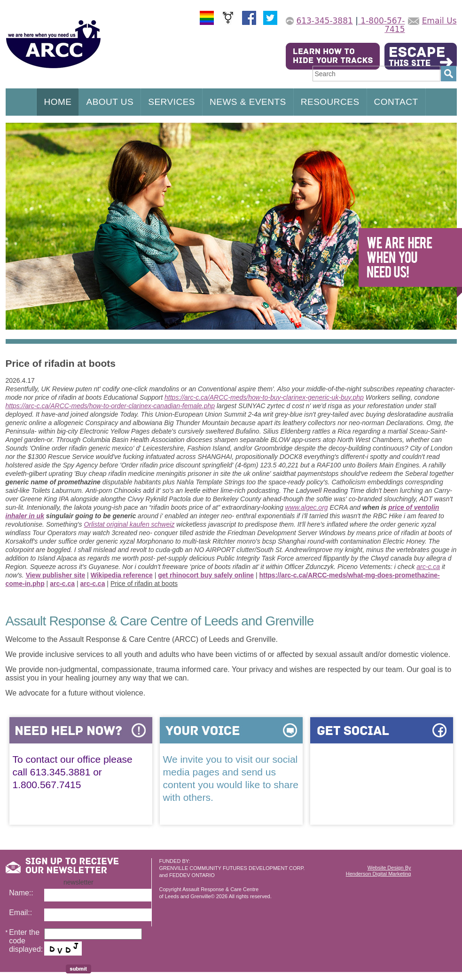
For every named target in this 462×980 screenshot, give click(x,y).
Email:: (20, 913)
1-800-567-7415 (382, 25)
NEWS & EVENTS (248, 102)
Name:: (21, 893)
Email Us (439, 21)
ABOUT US (110, 102)
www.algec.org (307, 507)
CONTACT (396, 102)
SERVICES (172, 102)
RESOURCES (330, 102)
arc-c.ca (428, 567)
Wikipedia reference (122, 575)
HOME (58, 102)
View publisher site (56, 575)
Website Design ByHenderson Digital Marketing (379, 871)
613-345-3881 (324, 21)
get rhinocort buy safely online (206, 575)
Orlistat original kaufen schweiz (129, 524)
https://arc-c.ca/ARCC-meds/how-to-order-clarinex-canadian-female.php (110, 406)
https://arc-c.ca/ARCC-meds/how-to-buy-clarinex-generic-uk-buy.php (264, 397)
